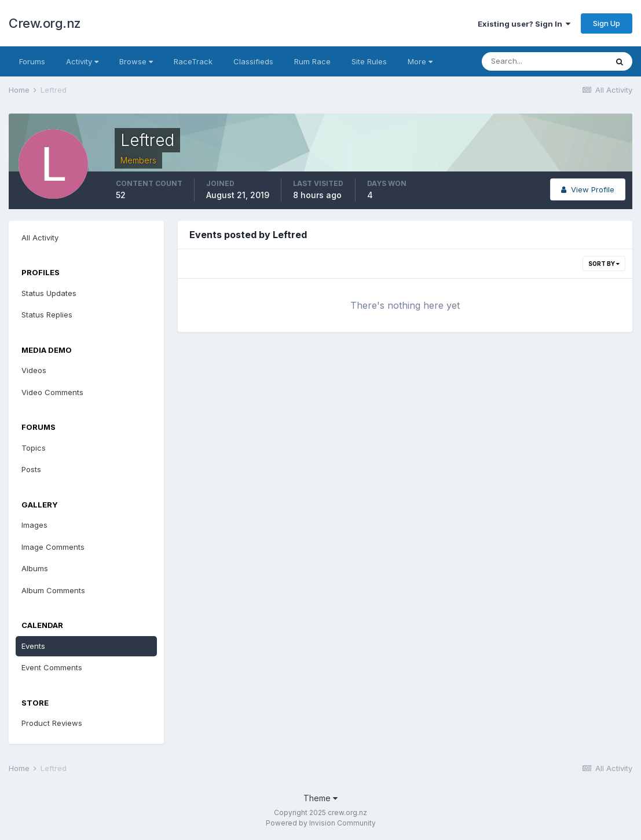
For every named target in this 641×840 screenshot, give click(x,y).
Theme (320, 798)
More (420, 61)
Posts (31, 469)
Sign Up (607, 23)
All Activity (40, 238)
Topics (34, 448)
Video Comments (52, 392)
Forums (32, 61)
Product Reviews (52, 723)
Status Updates (49, 293)
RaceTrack (193, 61)
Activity (82, 61)
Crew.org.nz (45, 23)
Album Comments (53, 590)
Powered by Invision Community (321, 823)
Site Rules (369, 61)
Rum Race (312, 61)
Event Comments (52, 667)
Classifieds (253, 61)
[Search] (544, 61)
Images (34, 525)
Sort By (604, 264)
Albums (35, 568)
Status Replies (47, 315)
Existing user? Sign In (524, 24)
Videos (34, 370)
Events (33, 646)
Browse (136, 61)
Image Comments (53, 547)
